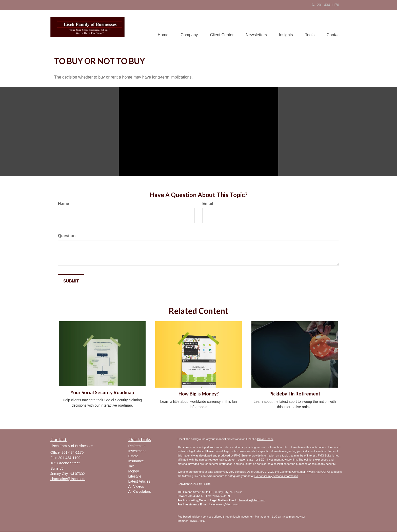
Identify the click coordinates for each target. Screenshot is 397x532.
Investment (137, 451)
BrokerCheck (265, 439)
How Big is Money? (199, 394)
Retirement (137, 446)
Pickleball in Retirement (295, 394)
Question (67, 236)
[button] (186, 28)
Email (208, 204)
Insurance (136, 461)
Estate (133, 456)
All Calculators (140, 492)
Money (134, 471)
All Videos (136, 487)
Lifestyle (135, 477)
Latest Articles (139, 482)
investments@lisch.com (224, 505)
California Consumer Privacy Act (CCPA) (305, 472)
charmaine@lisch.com (251, 500)
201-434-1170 (325, 5)
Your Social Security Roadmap (102, 393)
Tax (131, 466)
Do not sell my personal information (276, 476)
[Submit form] (71, 282)
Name (64, 204)
